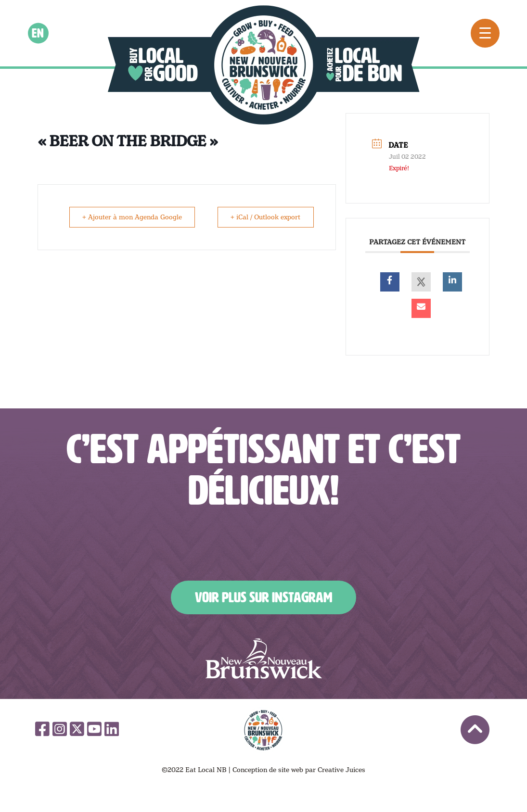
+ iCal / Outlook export (264, 217)
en (38, 33)
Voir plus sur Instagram (263, 597)
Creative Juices (341, 770)
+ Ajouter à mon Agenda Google (133, 217)
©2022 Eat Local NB (194, 770)
